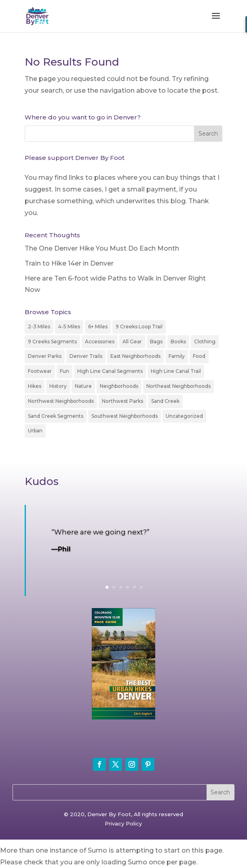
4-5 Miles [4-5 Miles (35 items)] (69, 327)
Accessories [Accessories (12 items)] (100, 341)
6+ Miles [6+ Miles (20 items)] (98, 327)
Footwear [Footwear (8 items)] (40, 371)
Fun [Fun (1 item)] (64, 371)
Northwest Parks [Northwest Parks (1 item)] (122, 401)
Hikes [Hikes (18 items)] (35, 386)
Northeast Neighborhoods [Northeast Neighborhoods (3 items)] (178, 386)
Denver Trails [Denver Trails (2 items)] (86, 356)
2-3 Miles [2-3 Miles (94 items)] (39, 327)
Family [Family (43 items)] (177, 356)
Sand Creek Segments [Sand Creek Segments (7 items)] (56, 416)
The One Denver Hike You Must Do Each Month (102, 248)
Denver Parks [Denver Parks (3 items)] (45, 356)
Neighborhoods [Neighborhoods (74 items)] (119, 386)
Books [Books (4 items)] (178, 341)
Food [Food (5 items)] (199, 356)
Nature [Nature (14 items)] (83, 386)
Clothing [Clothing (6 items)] (205, 341)
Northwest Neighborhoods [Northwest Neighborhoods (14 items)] (61, 401)
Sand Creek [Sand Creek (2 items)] (165, 401)
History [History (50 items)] (58, 386)
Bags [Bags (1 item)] (156, 341)
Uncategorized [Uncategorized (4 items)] (184, 416)
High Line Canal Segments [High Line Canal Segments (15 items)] (110, 371)
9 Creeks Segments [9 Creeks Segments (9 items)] (52, 341)
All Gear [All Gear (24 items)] (132, 341)
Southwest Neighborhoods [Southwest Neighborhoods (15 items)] (125, 416)
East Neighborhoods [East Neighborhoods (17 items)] (135, 356)
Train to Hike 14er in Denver (69, 263)
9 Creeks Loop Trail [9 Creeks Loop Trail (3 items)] (139, 327)
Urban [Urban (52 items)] (35, 431)
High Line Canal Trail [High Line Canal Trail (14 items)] (176, 371)
